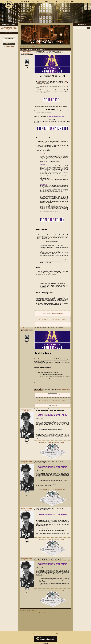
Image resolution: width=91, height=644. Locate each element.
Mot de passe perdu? (9, 47)
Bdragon (68, 309)
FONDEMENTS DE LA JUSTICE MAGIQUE (58, 319)
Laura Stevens (43, 442)
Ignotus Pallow (54, 324)
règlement (64, 86)
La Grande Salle (34, 47)
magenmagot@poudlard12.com (56, 117)
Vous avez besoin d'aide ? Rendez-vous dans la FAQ (45, 634)
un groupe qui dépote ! (61, 442)
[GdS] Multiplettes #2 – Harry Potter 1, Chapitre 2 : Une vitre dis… (9, 29)
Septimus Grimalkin (27, 409)
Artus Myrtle (27, 52)
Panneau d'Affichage (9, 24)
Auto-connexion (10, 42)
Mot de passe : (9, 38)
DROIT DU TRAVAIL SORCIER (45, 319)
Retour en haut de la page (46, 613)
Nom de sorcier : (9, 35)
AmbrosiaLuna (51, 442)
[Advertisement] (82, 57)
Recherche (82, 24)
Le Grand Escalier (24, 47)
